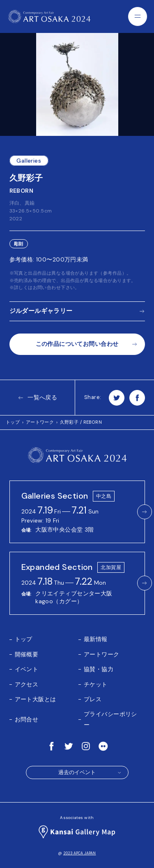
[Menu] (138, 16)
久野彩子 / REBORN (81, 422)
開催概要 (27, 654)
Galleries (29, 161)
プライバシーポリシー (110, 719)
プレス (93, 699)
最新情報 (96, 639)
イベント (27, 669)
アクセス (27, 684)
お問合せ (27, 719)
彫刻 (19, 244)
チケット (96, 684)
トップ (13, 422)
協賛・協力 (99, 669)
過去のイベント (90, 772)
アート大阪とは (36, 699)
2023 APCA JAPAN (80, 853)
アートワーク (40, 422)
